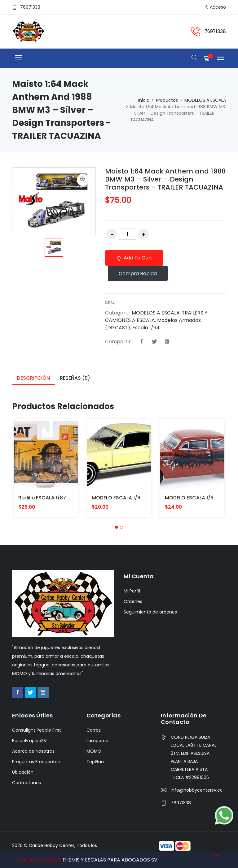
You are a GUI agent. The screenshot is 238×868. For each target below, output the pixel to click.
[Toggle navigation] (18, 58)
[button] (117, 528)
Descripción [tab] (33, 379)
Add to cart (135, 258)
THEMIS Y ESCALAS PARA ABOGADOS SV (110, 860)
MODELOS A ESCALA (205, 100)
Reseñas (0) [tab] (75, 379)
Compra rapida (139, 274)
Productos (167, 100)
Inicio (144, 100)
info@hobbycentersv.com (196, 790)
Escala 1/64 (146, 328)
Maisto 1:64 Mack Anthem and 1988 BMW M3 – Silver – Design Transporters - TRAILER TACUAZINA (165, 179)
